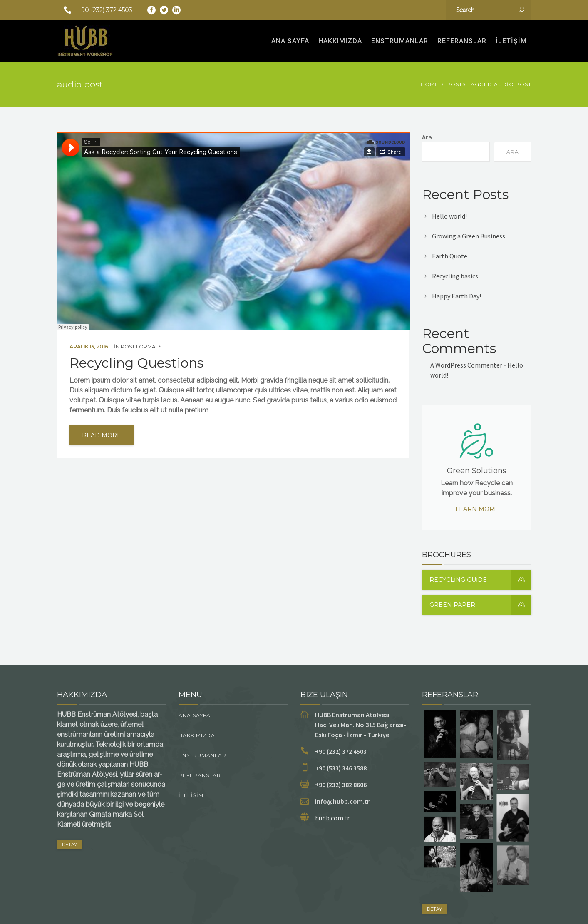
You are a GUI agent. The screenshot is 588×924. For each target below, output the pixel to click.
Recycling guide (480, 580)
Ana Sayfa (290, 41)
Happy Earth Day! (457, 296)
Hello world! (449, 216)
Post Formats (141, 346)
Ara (427, 137)
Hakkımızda (340, 41)
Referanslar (462, 41)
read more (102, 435)
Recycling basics (455, 276)
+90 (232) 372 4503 (95, 10)
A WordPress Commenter (466, 365)
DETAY (69, 845)
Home (430, 84)
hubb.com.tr (332, 818)
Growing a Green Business (469, 236)
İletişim (511, 41)
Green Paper (480, 605)
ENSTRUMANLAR (400, 41)
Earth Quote (450, 256)
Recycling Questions (136, 363)
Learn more (477, 509)
